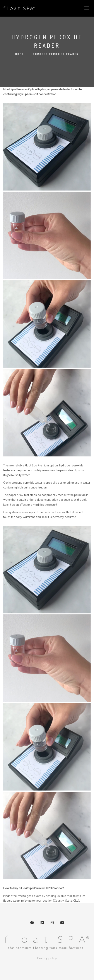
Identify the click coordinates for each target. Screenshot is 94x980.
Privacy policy (47, 958)
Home (20, 54)
